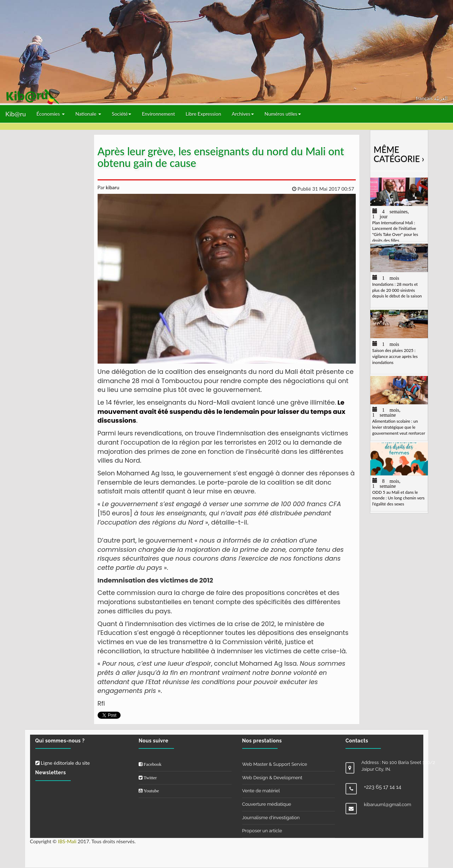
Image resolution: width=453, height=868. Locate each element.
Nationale (88, 114)
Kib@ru (16, 114)
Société (121, 114)
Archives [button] (243, 114)
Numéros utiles (283, 114)
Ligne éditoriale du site (63, 763)
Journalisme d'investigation (271, 818)
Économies (51, 114)
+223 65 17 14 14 (383, 787)
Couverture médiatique (267, 804)
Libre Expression (204, 114)
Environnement (158, 114)
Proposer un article (262, 831)
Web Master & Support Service (275, 764)
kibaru (112, 187)
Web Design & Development (272, 778)
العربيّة (441, 98)
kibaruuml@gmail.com (388, 805)
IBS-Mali (67, 841)
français (425, 98)
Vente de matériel (261, 791)
